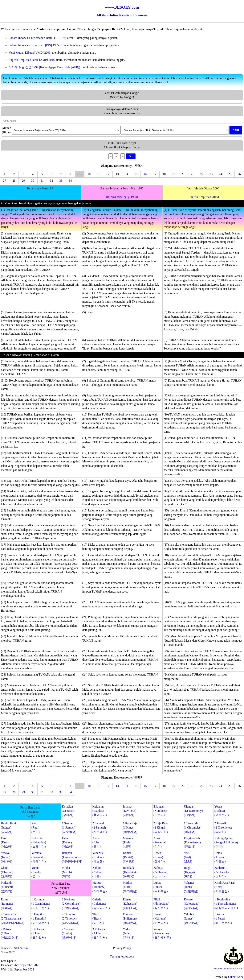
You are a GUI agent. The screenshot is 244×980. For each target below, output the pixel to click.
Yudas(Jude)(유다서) (129, 933)
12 (108, 174)
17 (155, 174)
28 (14, 181)
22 (202, 174)
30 (33, 181)
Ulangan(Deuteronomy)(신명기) (193, 811)
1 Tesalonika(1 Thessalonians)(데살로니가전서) (226, 904)
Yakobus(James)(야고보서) (191, 919)
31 (42, 181)
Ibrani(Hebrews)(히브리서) (161, 919)
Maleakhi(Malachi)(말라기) (7, 887)
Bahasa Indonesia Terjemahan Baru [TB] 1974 (37, 38)
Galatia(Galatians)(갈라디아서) (101, 904)
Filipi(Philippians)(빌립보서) (161, 904)
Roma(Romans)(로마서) (7, 904)
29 (23, 181)
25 (230, 174)
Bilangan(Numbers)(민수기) (160, 811)
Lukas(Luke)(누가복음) (161, 887)
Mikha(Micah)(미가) (67, 872)
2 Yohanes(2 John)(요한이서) (69, 933)
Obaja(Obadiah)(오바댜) (7, 872)
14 (127, 174)
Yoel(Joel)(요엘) (188, 857)
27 (5, 181)
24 (220, 174)
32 (51, 181)
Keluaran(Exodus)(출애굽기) (100, 811)
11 (98, 174)
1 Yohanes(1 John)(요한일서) (39, 933)
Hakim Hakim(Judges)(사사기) (10, 828)
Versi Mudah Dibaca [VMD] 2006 (30, 53)
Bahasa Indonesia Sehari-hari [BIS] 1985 (34, 45)
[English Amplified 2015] (203, 197)
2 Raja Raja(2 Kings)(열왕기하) (161, 828)
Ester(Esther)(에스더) (68, 842)
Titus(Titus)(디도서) (98, 919)
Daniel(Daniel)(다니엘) (129, 857)
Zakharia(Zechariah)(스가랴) (222, 872)
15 (136, 174)
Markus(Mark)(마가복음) (130, 887)
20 (183, 174)
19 (173, 174)
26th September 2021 (27, 965)
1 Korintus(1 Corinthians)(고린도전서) (41, 904)
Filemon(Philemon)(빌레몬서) (130, 919)
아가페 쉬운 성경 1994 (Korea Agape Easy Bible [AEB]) (44, 67)
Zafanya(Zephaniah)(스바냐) (161, 872)
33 (61, 181)
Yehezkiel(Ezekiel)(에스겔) (98, 857)
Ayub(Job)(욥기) (97, 842)
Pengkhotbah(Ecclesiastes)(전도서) (192, 842)
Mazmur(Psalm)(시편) (128, 842)
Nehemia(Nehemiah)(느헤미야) (39, 842)
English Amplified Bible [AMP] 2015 (32, 60)
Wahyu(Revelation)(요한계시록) (162, 933)
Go (131, 156)
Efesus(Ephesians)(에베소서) (130, 904)
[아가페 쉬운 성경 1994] (122, 197)
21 (192, 174)
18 (164, 174)
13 (117, 174)
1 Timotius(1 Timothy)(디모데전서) (40, 919)
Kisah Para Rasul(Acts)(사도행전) (225, 887)
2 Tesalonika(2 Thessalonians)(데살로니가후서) (13, 919)
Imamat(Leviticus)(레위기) (130, 811)
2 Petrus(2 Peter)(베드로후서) (10, 933)
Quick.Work (236, 977)
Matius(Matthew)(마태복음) (100, 887)
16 (145, 174)
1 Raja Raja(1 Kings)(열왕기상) (130, 828)
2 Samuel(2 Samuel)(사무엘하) (100, 828)
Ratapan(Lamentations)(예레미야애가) (72, 857)
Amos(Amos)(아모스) (220, 857)
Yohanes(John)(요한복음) (191, 887)
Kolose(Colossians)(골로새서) (192, 904)
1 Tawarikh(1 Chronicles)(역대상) (193, 828)
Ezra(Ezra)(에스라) (7, 842)
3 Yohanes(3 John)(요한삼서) (100, 933)
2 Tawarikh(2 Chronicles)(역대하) (223, 828)
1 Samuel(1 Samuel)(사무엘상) (69, 828)
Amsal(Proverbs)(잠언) (160, 842)
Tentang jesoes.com (122, 956)
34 (70, 181)
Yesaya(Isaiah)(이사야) (7, 857)
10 (89, 174)
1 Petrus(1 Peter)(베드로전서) (223, 919)
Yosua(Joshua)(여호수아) (222, 811)
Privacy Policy (122, 948)
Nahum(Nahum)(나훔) (98, 872)
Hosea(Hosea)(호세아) (159, 857)
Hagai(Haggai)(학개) (189, 872)
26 (239, 174)
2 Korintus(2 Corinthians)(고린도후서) (71, 904)
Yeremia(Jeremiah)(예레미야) (39, 857)
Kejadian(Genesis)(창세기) (68, 811)
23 (211, 174)
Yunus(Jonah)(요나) (36, 872)
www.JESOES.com (16, 948)
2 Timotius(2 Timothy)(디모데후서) (71, 919)
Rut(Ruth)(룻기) (36, 828)
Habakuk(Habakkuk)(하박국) (130, 872)
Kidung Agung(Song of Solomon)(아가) (226, 842)
